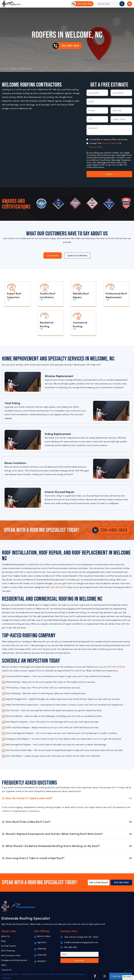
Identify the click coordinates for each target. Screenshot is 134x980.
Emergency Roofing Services (14, 960)
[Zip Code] (121, 110)
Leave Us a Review (77, 255)
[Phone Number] (97, 110)
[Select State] (121, 119)
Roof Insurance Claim (11, 955)
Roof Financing (8, 951)
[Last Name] (121, 93)
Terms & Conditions (59, 974)
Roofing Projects (9, 946)
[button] (128, 978)
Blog (3, 941)
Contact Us (6, 970)
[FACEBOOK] (95, 976)
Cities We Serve (121, 976)
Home (5, 69)
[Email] (109, 102)
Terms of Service (111, 143)
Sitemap (6, 978)
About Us (6, 936)
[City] (97, 119)
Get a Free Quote (99, 882)
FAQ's (4, 965)
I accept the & (105, 145)
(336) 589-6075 (58, 587)
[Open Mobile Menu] (130, 4)
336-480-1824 (121, 882)
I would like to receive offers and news (109, 139)
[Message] (109, 130)
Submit (109, 174)
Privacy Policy (96, 147)
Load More (53, 255)
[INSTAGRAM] (105, 976)
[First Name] (97, 93)
